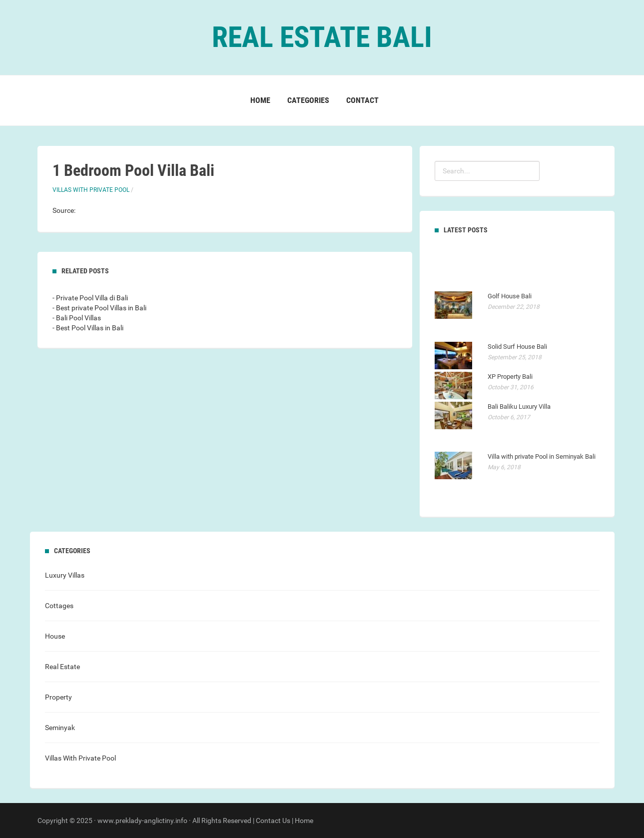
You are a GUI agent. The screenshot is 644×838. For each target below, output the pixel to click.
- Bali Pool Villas (77, 318)
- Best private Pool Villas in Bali (99, 308)
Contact (362, 100)
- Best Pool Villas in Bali (88, 328)
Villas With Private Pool (91, 190)
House (55, 636)
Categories (308, 100)
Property (58, 697)
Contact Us (273, 821)
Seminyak (60, 728)
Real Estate (62, 667)
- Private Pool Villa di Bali (90, 298)
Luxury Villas (65, 575)
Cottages (59, 606)
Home (260, 100)
